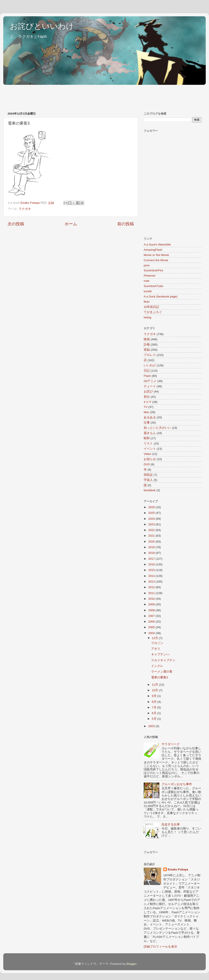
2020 (152, 542)
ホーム (71, 224)
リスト (148, 443)
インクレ (157, 666)
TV (146, 407)
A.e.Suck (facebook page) (161, 296)
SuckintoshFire (153, 270)
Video (147, 454)
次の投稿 (16, 224)
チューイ (150, 386)
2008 (152, 610)
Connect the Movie (156, 260)
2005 (152, 627)
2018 (152, 553)
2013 (152, 582)
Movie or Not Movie (156, 255)
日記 (147, 371)
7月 (154, 707)
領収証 (148, 475)
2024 (152, 519)
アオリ (156, 649)
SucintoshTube (153, 286)
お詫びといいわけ (42, 26)
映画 (147, 339)
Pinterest (149, 276)
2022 (152, 530)
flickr (147, 302)
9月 (154, 696)
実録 (147, 350)
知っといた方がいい (157, 428)
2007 (152, 616)
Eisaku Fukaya (178, 869)
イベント (150, 449)
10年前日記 (151, 307)
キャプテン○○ (160, 654)
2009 (152, 604)
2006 (152, 622)
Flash (147, 376)
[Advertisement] (83, 96)
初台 (147, 397)
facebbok (150, 490)
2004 (152, 633)
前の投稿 (126, 224)
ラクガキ (25, 209)
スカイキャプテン (163, 660)
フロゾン (157, 643)
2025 (152, 513)
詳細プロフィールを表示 (160, 947)
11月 (155, 685)
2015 (152, 570)
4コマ (148, 402)
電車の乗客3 (160, 677)
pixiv (147, 265)
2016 (152, 564)
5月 (154, 719)
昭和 (147, 438)
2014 (152, 576)
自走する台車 (171, 824)
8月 (154, 702)
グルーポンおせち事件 (177, 784)
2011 (152, 593)
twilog (147, 317)
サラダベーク (171, 744)
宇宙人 (148, 480)
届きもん (150, 433)
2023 (152, 524)
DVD (147, 464)
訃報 (147, 345)
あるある (150, 417)
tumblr (148, 291)
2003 (152, 726)
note (147, 281)
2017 (152, 559)
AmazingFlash (153, 250)
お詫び (148, 391)
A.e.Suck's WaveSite (157, 245)
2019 (152, 547)
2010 (152, 599)
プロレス (150, 355)
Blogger (131, 964)
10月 (155, 690)
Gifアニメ (150, 381)
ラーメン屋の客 (162, 672)
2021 (152, 536)
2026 (152, 507)
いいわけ (150, 365)
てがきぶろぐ (153, 312)
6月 (154, 713)
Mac (147, 412)
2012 (152, 587)
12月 (155, 638)
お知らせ (150, 459)
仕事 (147, 423)
